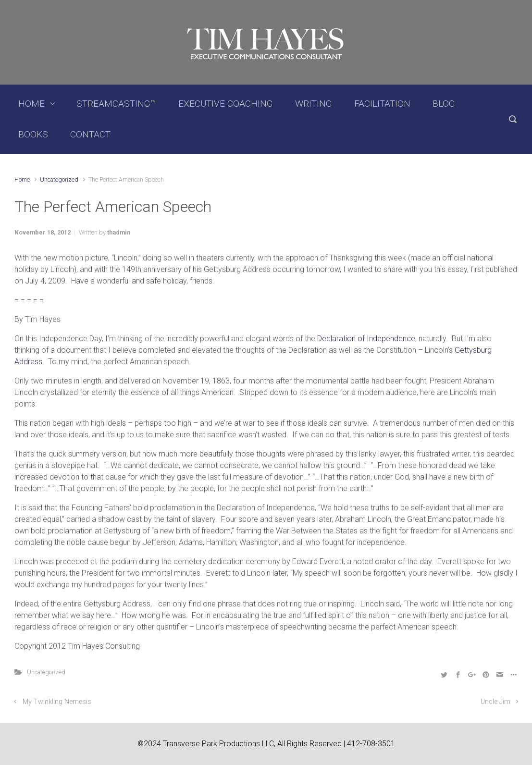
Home (22, 179)
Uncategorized (59, 179)
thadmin (119, 232)
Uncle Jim (495, 702)
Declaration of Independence (366, 339)
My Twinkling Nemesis (57, 702)
